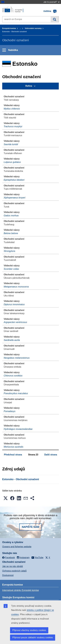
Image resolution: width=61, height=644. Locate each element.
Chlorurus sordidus (13, 376)
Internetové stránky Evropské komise (21, 590)
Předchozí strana (13, 455)
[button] (6, 498)
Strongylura (9, 251)
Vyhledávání (55, 19)
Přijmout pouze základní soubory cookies (33, 637)
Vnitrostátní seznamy (33, 28)
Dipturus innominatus (14, 304)
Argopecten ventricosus (15, 322)
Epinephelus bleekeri (14, 180)
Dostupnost (8, 575)
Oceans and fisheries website (17, 547)
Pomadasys (10, 411)
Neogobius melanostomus (17, 358)
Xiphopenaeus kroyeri (15, 198)
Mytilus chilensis (12, 109)
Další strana (51, 455)
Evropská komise (9, 28)
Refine (29, 86)
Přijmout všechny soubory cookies (29, 630)
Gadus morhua (11, 216)
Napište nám (30, 527)
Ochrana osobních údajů (14, 571)
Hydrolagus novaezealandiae (18, 429)
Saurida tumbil (11, 144)
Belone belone (11, 233)
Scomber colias (11, 269)
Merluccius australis (14, 447)
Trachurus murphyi (13, 126)
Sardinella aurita (12, 340)
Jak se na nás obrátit (13, 566)
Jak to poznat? (51, 2)
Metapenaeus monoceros (16, 287)
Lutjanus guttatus (12, 162)
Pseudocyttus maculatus (16, 393)
